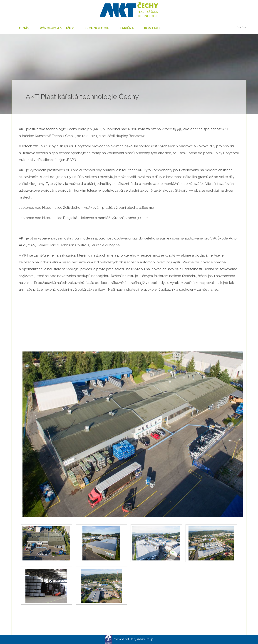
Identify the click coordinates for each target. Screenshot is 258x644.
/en (244, 27)
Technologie (97, 28)
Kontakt (152, 28)
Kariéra (127, 28)
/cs (239, 27)
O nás (24, 28)
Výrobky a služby (57, 28)
